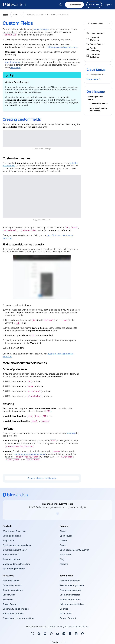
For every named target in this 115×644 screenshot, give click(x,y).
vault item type (41, 29)
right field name (13, 62)
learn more (15, 68)
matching (71, 433)
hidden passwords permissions (62, 47)
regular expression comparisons (29, 454)
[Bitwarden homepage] (15, 495)
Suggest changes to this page (42, 478)
